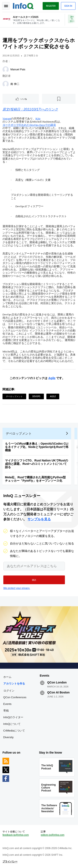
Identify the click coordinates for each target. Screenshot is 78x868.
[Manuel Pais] (6, 69)
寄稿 (6, 711)
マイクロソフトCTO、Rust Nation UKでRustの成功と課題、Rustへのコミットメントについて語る (37, 464)
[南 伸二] (6, 84)
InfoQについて (12, 724)
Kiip (38, 118)
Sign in (68, 6)
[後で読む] (59, 99)
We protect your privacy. (17, 588)
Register (51, 6)
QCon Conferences (15, 697)
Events (7, 704)
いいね (24, 99)
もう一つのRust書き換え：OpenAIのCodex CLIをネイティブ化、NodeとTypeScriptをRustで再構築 (37, 447)
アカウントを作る (14, 684)
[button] (34, 580)
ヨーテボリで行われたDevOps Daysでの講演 (29, 125)
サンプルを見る (39, 519)
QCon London (57, 682)
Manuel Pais (18, 69)
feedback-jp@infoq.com (16, 835)
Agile (52, 378)
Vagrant (7, 118)
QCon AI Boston (58, 692)
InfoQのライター (13, 717)
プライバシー (10, 862)
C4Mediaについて (14, 731)
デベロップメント (14, 396)
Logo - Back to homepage (23, 5)
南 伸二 (15, 84)
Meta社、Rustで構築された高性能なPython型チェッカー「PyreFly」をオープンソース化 (35, 479)
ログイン (9, 691)
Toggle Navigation (6, 6)
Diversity (9, 737)
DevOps (36, 396)
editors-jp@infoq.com (53, 835)
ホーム (7, 677)
